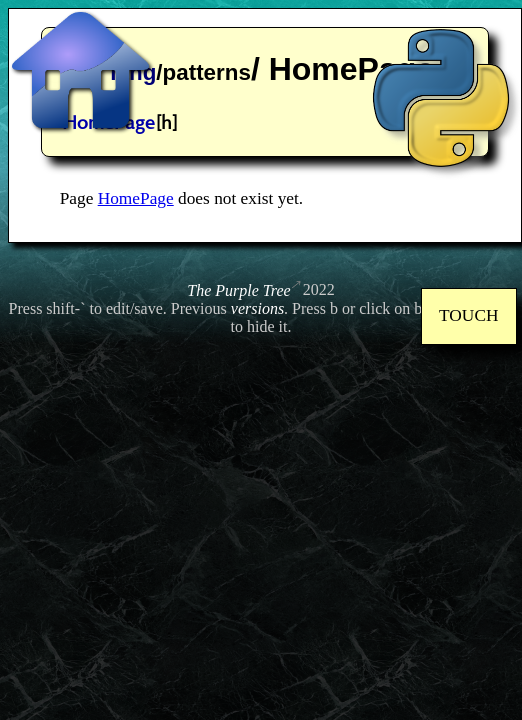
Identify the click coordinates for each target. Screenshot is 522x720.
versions (257, 308)
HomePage (136, 198)
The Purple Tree (238, 290)
